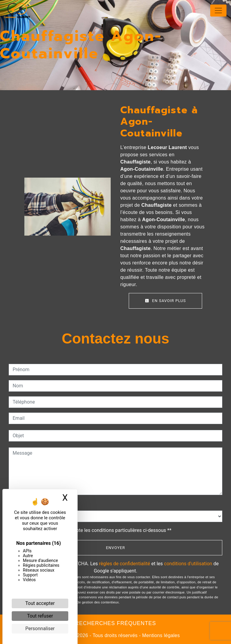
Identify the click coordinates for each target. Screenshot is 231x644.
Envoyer (115, 548)
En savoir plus (165, 301)
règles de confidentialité (125, 564)
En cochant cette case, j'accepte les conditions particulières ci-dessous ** (93, 530)
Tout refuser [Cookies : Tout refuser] (40, 616)
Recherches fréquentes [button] (115, 623)
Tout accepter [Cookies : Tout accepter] (40, 603)
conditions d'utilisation (188, 564)
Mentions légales (160, 635)
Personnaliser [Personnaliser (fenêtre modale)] (40, 629)
